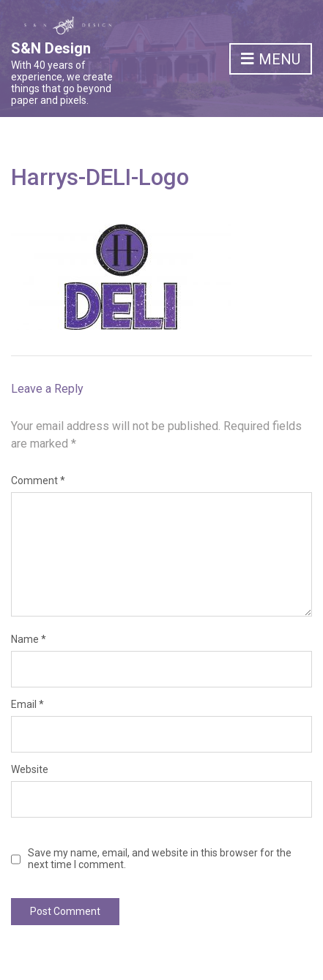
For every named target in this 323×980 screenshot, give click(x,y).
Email (27, 704)
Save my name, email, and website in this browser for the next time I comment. (160, 859)
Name (29, 639)
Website (30, 769)
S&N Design (51, 48)
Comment (38, 480)
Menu (271, 60)
